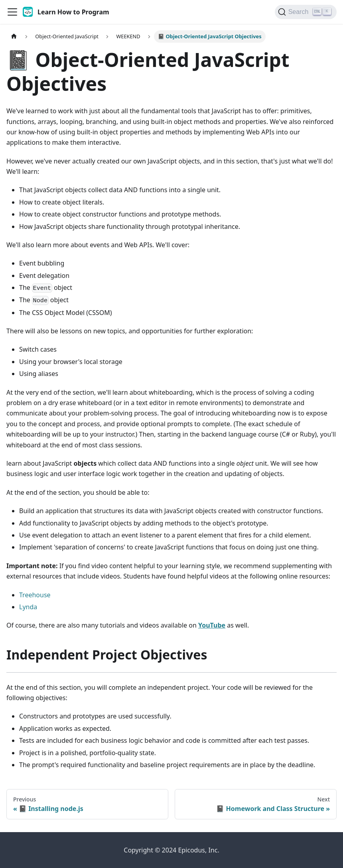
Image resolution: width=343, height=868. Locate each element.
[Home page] (14, 36)
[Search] (306, 12)
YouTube (212, 625)
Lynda (28, 607)
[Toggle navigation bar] (12, 12)
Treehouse (35, 595)
